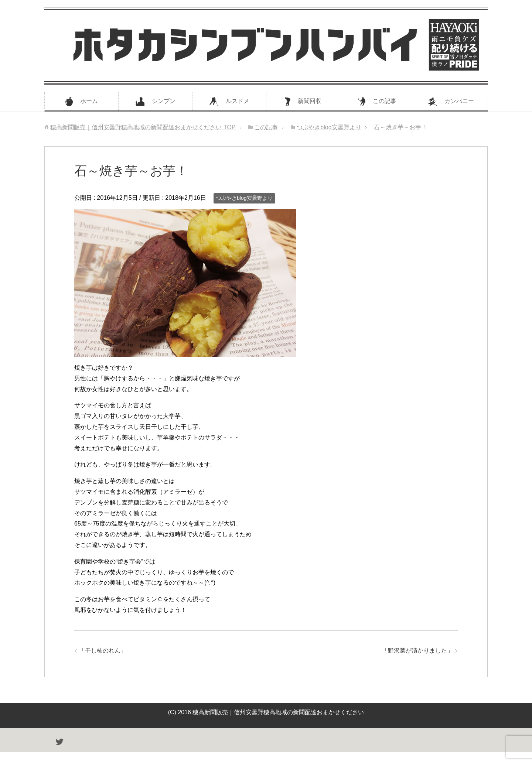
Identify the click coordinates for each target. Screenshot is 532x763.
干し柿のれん (103, 651)
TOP (143, 127)
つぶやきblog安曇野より (244, 198)
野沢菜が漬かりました (417, 651)
